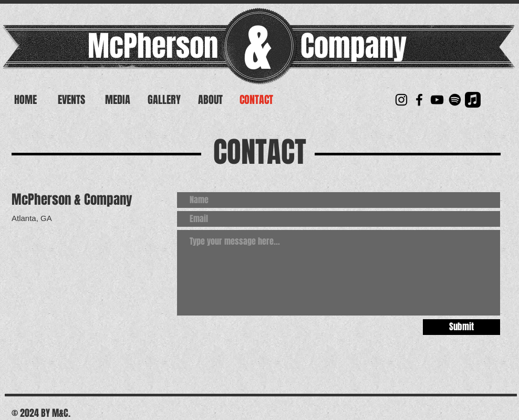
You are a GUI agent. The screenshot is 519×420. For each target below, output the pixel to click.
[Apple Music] (473, 100)
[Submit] (461, 327)
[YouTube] (437, 100)
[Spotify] (455, 100)
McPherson (153, 46)
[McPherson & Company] (401, 100)
